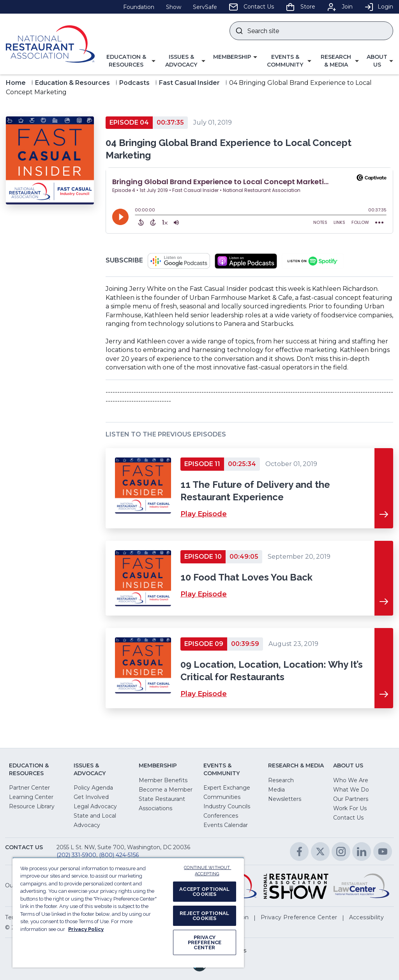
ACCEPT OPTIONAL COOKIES (204, 892)
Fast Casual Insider (189, 83)
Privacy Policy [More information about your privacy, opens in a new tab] (86, 929)
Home (16, 83)
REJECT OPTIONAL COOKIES (204, 916)
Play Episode (204, 514)
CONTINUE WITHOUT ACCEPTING (207, 871)
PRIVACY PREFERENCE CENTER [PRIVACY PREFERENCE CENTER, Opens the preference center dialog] (205, 942)
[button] (129, 61)
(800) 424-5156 (119, 855)
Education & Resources (72, 83)
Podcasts (134, 83)
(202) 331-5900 (76, 855)
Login (379, 7)
